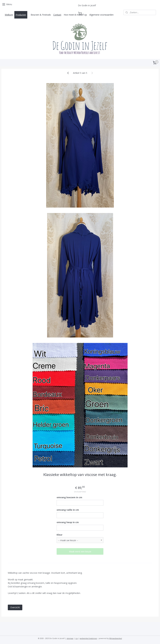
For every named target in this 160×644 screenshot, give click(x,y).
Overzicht (15, 607)
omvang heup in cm (68, 522)
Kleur (59, 535)
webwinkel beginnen (88, 638)
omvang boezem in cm (69, 497)
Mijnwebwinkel (116, 638)
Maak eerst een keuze (80, 551)
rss (76, 638)
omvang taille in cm (68, 510)
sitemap (70, 638)
